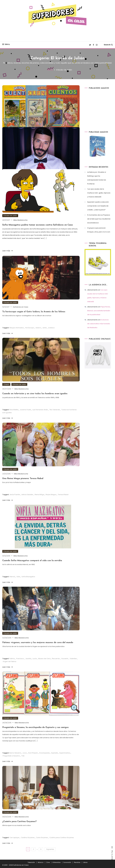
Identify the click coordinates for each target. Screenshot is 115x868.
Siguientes (50, 849)
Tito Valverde (55, 416)
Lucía (35, 665)
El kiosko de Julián (10, 216)
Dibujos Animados (17, 334)
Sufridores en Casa (21, 313)
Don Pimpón (33, 759)
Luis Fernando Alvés (40, 416)
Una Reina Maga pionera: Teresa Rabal (23, 485)
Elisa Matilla (14, 416)
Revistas (77, 862)
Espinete (55, 759)
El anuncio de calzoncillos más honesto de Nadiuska (99, 324)
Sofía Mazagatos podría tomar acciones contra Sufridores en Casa (37, 225)
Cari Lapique (14, 844)
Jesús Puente (15, 501)
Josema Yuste (25, 416)
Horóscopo (30, 334)
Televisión (31, 862)
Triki (23, 762)
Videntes (73, 665)
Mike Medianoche (20, 220)
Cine (48, 862)
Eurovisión (67, 862)
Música (41, 862)
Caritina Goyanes (28, 844)
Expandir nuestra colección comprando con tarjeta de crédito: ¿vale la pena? (98, 206)
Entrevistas (57, 862)
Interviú (12, 583)
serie (45, 334)
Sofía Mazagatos (28, 583)
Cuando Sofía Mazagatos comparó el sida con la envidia (32, 567)
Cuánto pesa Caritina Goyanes (62, 844)
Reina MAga (39, 501)
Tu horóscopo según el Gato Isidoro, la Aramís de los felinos (34, 318)
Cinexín (6, 391)
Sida (18, 583)
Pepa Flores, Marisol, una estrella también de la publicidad (99, 311)
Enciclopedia (44, 759)
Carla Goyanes (42, 844)
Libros (85, 862)
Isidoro (38, 334)
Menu (6, 44)
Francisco (20, 665)
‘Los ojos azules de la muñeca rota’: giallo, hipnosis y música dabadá (99, 193)
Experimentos (65, 759)
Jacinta (28, 665)
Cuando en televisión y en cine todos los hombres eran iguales (35, 400)
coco (25, 759)
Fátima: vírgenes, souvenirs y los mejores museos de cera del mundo (38, 649)
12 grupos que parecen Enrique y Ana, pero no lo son (99, 230)
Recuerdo (56, 665)
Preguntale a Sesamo (11, 762)
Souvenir (65, 665)
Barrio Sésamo (15, 759)
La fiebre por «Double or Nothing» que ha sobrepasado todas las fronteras (97, 178)
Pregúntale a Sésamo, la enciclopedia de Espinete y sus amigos (35, 734)
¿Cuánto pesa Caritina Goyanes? (19, 828)
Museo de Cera (44, 665)
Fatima (12, 665)
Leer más (8, 251)
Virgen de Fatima (9, 668)
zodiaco (51, 334)
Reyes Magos (51, 501)
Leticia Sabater (27, 501)
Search (108, 45)
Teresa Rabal (63, 501)
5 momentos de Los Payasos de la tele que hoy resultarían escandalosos (99, 219)
